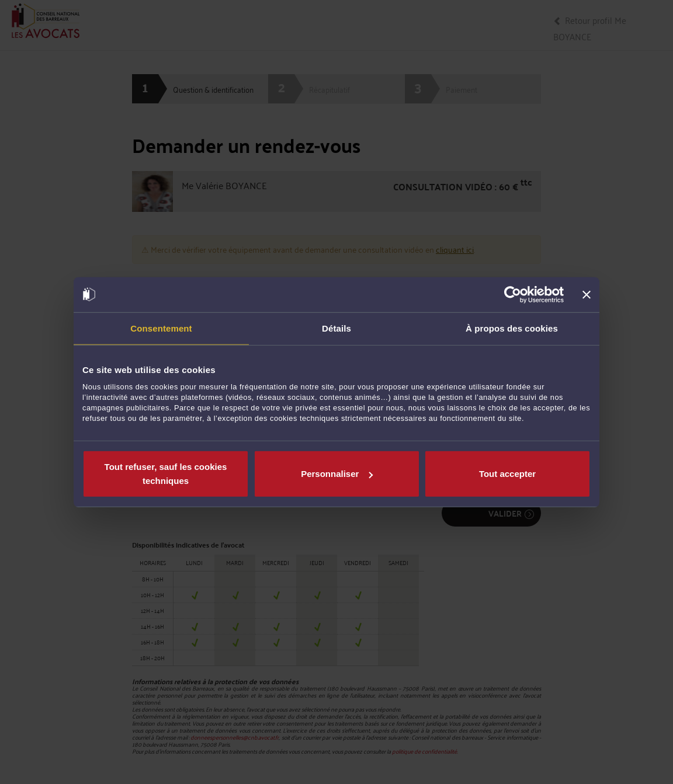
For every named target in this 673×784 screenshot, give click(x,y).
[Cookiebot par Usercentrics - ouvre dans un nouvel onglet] (513, 294)
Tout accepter (507, 474)
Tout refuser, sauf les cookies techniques (166, 474)
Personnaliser (337, 474)
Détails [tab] (336, 328)
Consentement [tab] (161, 328)
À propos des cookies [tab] (512, 328)
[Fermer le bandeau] (587, 294)
